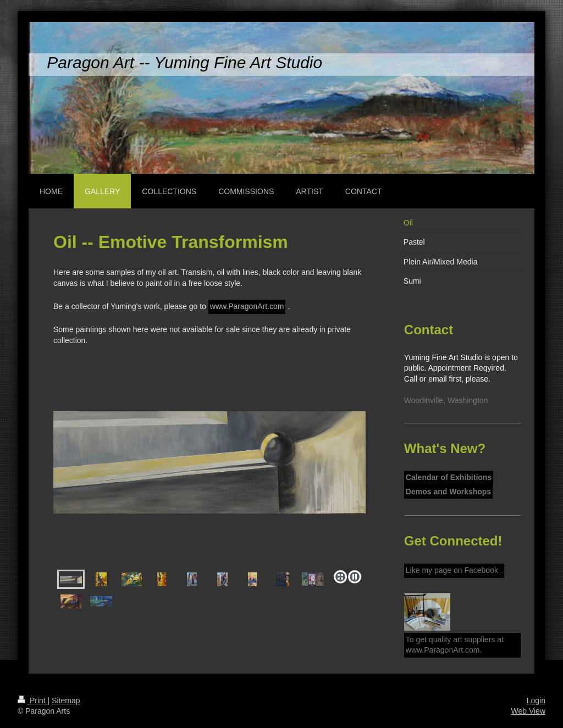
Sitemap (66, 701)
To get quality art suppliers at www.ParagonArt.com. (455, 645)
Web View (528, 711)
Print (33, 701)
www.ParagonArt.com (247, 306)
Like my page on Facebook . (454, 570)
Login (536, 701)
